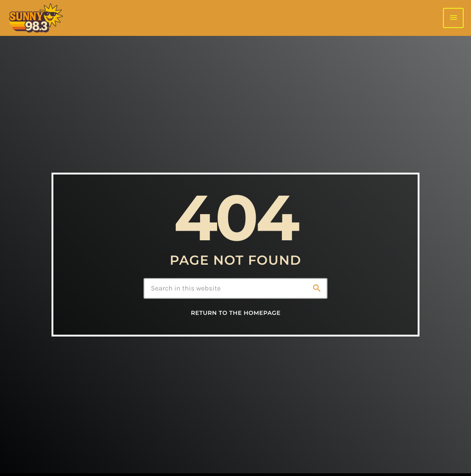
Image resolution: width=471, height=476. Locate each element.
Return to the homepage (236, 315)
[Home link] (36, 18)
